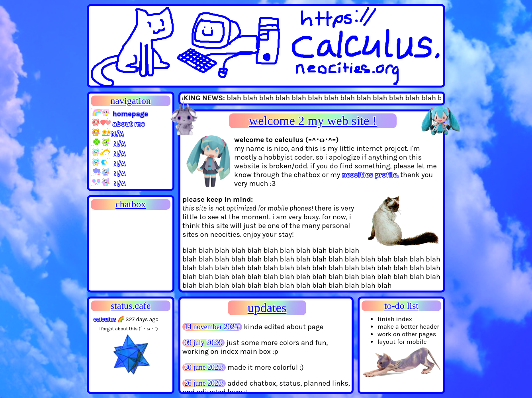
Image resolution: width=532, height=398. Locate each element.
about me (118, 124)
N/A (107, 134)
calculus (105, 319)
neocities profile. (370, 175)
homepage (119, 114)
